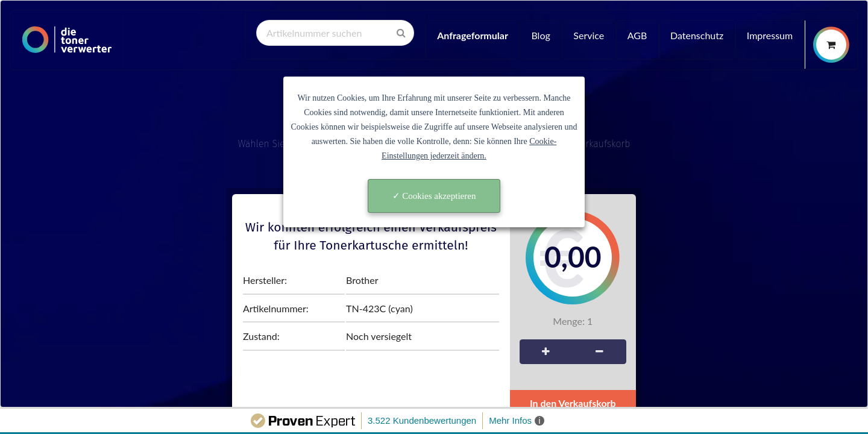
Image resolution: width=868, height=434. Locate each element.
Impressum (770, 35)
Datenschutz (697, 35)
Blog (540, 35)
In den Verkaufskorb (573, 403)
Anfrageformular (473, 35)
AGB (637, 35)
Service (589, 35)
